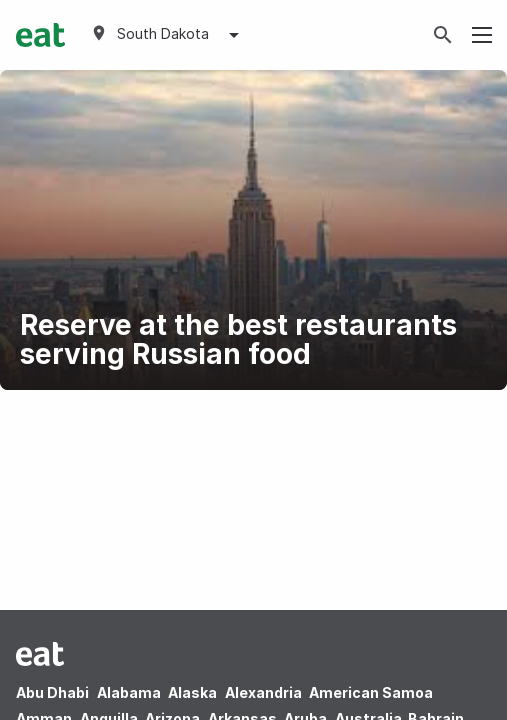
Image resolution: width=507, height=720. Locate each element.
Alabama (129, 692)
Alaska (192, 692)
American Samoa (371, 692)
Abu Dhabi (52, 692)
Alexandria (263, 692)
